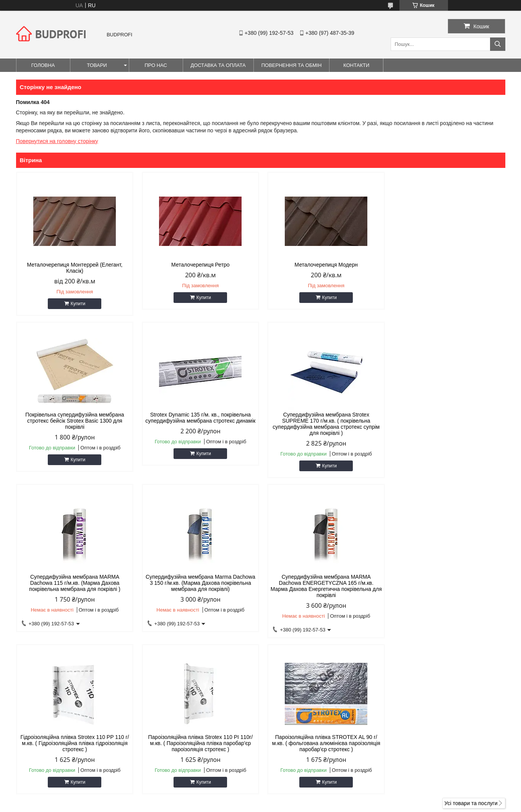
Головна (43, 65)
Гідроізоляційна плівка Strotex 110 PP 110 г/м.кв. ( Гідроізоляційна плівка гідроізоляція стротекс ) (198, 589)
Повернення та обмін (292, 65)
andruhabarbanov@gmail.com (308, 714)
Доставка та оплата (218, 65)
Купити (77, 304)
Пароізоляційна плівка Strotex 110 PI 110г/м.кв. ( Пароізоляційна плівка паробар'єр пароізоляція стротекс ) (323, 589)
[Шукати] (498, 44)
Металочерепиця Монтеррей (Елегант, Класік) (74, 268)
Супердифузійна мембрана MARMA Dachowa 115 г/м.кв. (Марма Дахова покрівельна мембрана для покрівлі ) (323, 427)
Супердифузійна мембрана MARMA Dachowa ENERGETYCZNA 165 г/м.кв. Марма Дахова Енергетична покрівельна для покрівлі (74, 592)
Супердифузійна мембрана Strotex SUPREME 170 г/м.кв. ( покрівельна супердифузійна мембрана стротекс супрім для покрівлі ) (198, 430)
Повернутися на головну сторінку (57, 141)
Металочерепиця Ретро (199, 265)
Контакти (356, 65)
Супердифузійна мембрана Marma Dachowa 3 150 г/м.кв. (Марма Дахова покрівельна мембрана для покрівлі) (447, 427)
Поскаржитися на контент (244, 805)
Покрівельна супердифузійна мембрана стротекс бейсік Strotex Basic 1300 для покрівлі (447, 271)
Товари (97, 65)
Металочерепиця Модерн (322, 265)
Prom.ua (296, 791)
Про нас (156, 65)
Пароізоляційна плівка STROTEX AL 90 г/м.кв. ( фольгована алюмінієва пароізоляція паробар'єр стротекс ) (447, 589)
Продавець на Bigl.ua (260, 798)
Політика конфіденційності (304, 805)
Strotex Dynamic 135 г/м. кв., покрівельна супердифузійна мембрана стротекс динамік (74, 427)
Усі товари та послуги (471, 653)
